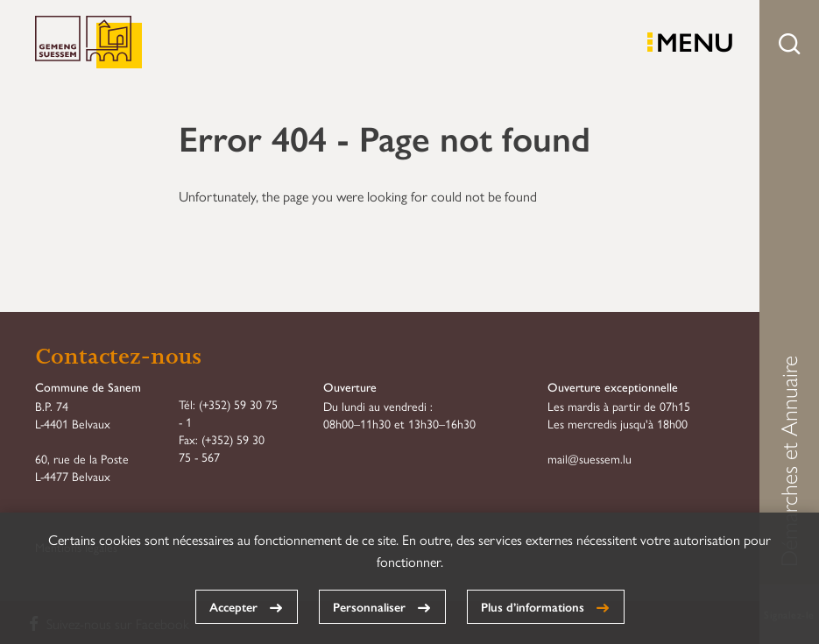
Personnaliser (369, 606)
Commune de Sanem (88, 43)
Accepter (233, 606)
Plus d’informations (533, 606)
